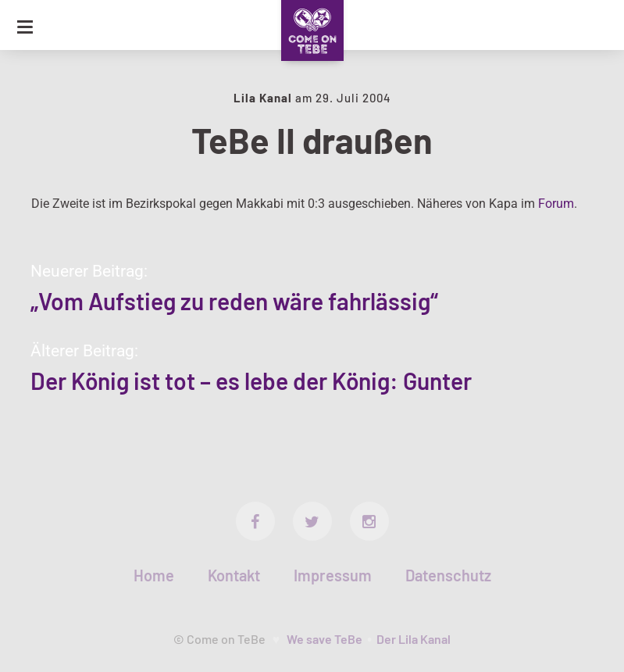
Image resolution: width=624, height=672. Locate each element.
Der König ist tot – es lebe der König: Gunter (251, 381)
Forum (556, 204)
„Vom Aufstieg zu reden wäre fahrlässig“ (234, 301)
